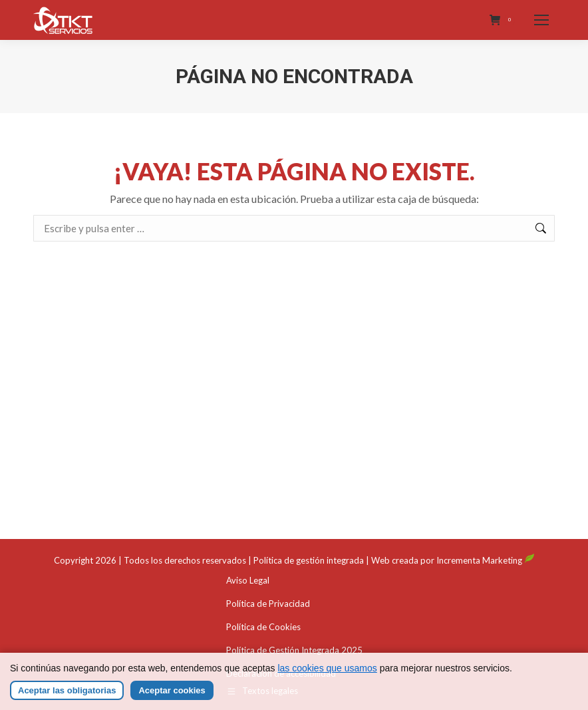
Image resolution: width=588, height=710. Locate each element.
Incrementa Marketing (486, 560)
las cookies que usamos (327, 678)
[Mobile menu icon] (541, 20)
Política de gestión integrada (309, 560)
